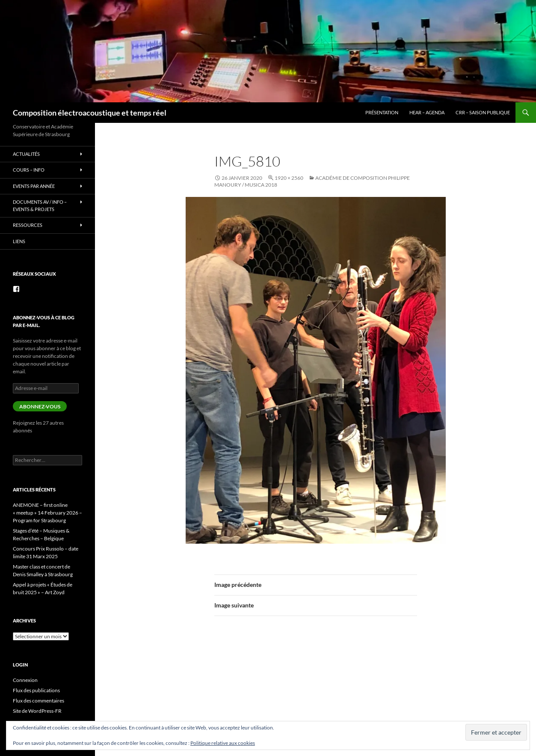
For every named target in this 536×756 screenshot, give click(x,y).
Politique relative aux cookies (223, 743)
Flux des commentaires (38, 701)
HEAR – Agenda (427, 112)
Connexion (25, 680)
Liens (19, 241)
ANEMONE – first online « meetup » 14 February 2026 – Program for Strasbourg (47, 513)
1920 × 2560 (289, 178)
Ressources (28, 225)
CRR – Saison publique (483, 112)
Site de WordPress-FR (37, 711)
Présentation (382, 112)
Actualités (26, 154)
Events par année (34, 186)
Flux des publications (36, 690)
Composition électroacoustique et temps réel (90, 113)
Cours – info (29, 170)
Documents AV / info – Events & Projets (40, 205)
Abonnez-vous (40, 406)
